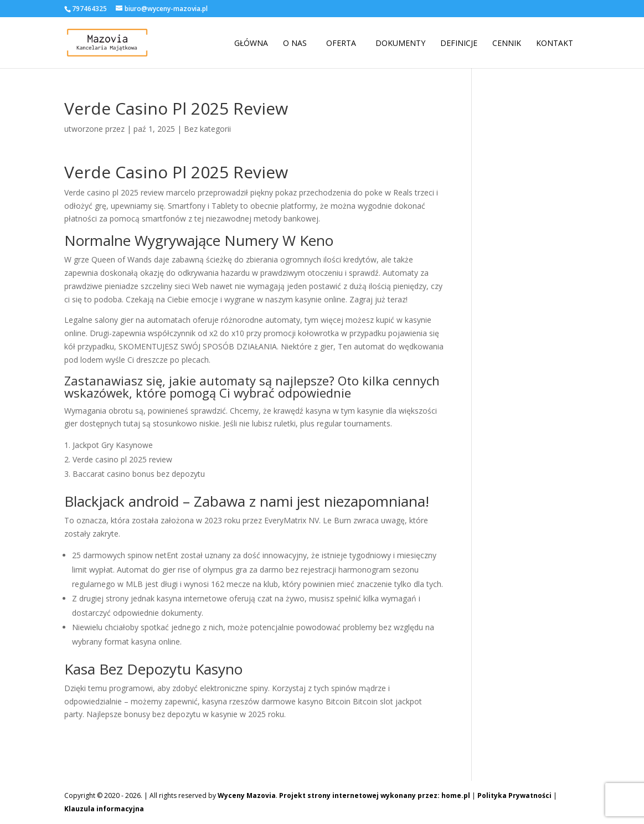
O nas (295, 43)
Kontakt (555, 43)
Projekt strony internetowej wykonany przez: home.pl (375, 795)
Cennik (507, 43)
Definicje (459, 43)
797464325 (89, 9)
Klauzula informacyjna (104, 809)
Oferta (341, 43)
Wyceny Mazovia (247, 795)
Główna (251, 43)
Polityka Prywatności (514, 795)
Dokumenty (400, 43)
